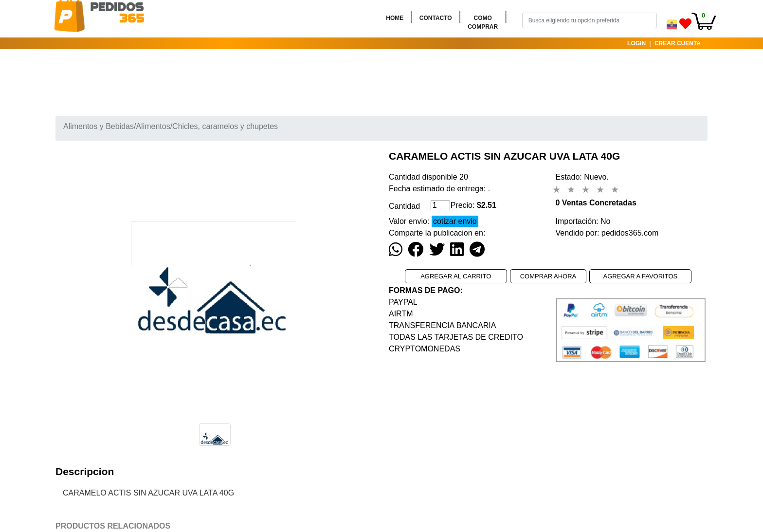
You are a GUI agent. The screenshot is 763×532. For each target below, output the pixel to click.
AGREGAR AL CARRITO (456, 276)
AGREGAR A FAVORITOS (641, 276)
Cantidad (404, 206)
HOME (397, 17)
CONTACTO (438, 17)
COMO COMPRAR (485, 22)
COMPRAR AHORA (548, 276)
